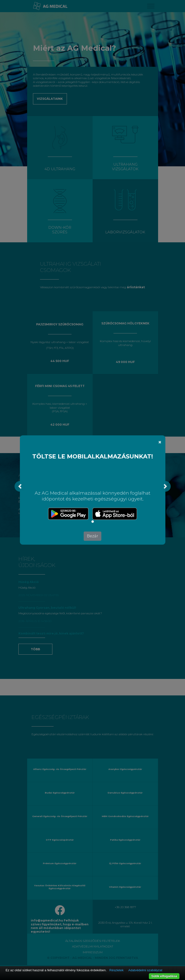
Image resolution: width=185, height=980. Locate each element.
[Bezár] (160, 442)
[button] (20, 486)
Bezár (92, 536)
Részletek (117, 970)
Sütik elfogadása (164, 976)
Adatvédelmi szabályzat (145, 970)
